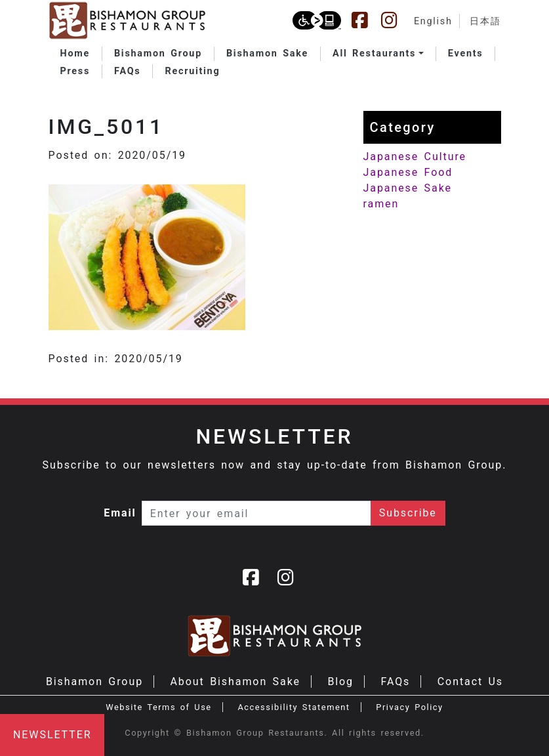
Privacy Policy (409, 707)
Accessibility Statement (294, 707)
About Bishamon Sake (235, 682)
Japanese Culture (415, 157)
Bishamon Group (94, 682)
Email (120, 513)
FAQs (395, 682)
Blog (340, 682)
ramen (381, 204)
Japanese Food (408, 172)
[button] (378, 54)
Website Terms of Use (158, 707)
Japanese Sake (408, 188)
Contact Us (470, 682)
